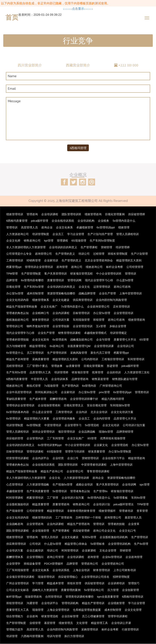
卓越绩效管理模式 (95, 333)
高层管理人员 (29, 227)
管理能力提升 (15, 629)
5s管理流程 (92, 425)
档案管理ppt (14, 267)
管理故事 (57, 366)
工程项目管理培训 (113, 359)
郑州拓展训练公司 (46, 392)
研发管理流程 (50, 616)
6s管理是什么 (15, 353)
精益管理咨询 (137, 458)
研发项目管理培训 (122, 491)
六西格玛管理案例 (32, 636)
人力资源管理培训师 (76, 478)
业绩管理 (35, 623)
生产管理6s (100, 491)
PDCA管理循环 (54, 564)
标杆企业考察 (115, 267)
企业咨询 (32, 616)
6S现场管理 (79, 241)
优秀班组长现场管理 (113, 438)
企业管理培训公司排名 (95, 577)
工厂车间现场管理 (18, 570)
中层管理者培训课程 (94, 465)
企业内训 (81, 412)
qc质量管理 (73, 366)
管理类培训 (142, 392)
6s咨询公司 (57, 346)
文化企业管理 (108, 551)
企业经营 (58, 458)
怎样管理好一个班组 (88, 518)
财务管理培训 (41, 320)
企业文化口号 (127, 531)
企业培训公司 (126, 346)
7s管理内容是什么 (72, 307)
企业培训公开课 (121, 623)
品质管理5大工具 (40, 373)
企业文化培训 (111, 425)
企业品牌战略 (87, 432)
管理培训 (12, 227)
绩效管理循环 (107, 511)
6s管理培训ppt (106, 227)
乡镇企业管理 (118, 326)
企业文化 (84, 287)
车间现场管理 (81, 320)
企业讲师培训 (116, 584)
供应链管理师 (137, 214)
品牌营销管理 (125, 432)
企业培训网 (129, 485)
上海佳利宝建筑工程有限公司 (77, 201)
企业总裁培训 (35, 551)
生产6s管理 (141, 544)
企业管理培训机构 (119, 544)
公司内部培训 (90, 359)
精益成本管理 (55, 584)
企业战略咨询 (15, 524)
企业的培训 (114, 373)
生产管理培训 (140, 537)
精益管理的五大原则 (129, 260)
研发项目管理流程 (81, 274)
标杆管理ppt (14, 597)
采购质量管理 (41, 359)
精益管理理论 (38, 346)
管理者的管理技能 (18, 340)
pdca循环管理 (40, 221)
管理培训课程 (35, 452)
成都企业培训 (84, 485)
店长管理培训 (121, 307)
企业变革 (134, 524)
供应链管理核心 (68, 577)
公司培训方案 (61, 320)
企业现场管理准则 (49, 405)
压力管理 (113, 590)
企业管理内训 (35, 438)
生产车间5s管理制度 (102, 241)
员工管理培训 (35, 353)
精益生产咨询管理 (18, 359)
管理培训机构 (70, 603)
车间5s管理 (89, 537)
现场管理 (38, 610)
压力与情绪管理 (16, 346)
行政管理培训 (130, 629)
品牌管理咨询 (80, 379)
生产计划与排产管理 (100, 234)
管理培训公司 (15, 326)
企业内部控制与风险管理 (111, 300)
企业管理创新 (61, 326)
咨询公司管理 (55, 557)
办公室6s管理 (87, 392)
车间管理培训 (136, 359)
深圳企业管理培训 (43, 432)
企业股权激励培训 (18, 504)
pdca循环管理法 (123, 504)
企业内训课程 (61, 313)
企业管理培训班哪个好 (84, 399)
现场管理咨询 (33, 597)
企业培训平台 (50, 603)
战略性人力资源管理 (45, 590)
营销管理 (107, 247)
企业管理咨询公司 (113, 564)
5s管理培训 (60, 491)
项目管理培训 (67, 432)
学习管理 (38, 584)
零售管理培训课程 (98, 471)
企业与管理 (103, 340)
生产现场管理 (15, 511)
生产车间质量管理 (38, 491)
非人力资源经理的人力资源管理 (26, 247)
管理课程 (62, 241)
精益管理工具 (99, 623)
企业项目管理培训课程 (20, 577)
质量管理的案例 (71, 590)
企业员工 (58, 234)
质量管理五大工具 (18, 610)
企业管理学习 (73, 425)
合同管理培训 (54, 597)
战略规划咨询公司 (81, 340)
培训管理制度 (41, 234)
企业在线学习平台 (113, 458)
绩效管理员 (66, 623)
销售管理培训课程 (69, 333)
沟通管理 (32, 603)
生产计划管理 (139, 254)
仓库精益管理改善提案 (87, 610)
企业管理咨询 (35, 524)
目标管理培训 (81, 313)
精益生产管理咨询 (78, 524)
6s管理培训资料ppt (50, 445)
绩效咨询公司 (94, 267)
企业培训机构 (86, 221)
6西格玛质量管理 (17, 221)
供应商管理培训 (83, 300)
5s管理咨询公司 (94, 590)
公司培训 (35, 544)
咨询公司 (77, 267)
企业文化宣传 (41, 340)
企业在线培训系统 (63, 221)
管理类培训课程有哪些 (80, 597)
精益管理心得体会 (76, 544)
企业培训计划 (102, 504)
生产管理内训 (70, 386)
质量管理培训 (56, 280)
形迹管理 (112, 366)
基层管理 (50, 623)
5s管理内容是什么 (124, 221)
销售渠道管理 (100, 379)
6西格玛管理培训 (133, 597)
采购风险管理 (79, 353)
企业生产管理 (107, 293)
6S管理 (144, 340)
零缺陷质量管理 (16, 399)
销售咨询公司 (32, 241)
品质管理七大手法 (125, 419)
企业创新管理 (131, 590)
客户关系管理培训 (56, 274)
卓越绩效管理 (85, 227)
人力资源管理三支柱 (137, 373)
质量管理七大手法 (125, 340)
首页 (12, 17)
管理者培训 (126, 511)
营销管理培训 (90, 458)
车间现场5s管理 (120, 405)
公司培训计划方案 (134, 425)
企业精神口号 (41, 313)
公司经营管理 (135, 267)
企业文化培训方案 (122, 412)
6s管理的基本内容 (18, 412)
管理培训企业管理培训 (39, 267)
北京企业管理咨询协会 (99, 260)
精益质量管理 (41, 504)
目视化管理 (13, 287)
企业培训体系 (60, 379)
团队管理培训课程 (18, 531)
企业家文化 (101, 445)
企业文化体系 (64, 227)
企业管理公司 (75, 471)
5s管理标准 (98, 544)
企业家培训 (51, 260)
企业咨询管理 (134, 557)
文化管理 (82, 623)
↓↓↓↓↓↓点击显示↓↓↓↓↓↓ (78, 9)
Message (78, 119)
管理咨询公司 (90, 564)
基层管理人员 (133, 518)
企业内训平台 (41, 458)
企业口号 (73, 458)
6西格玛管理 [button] (78, 148)
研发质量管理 (97, 452)
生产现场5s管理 (62, 485)
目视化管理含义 (74, 405)
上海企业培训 (81, 570)
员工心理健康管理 (93, 616)
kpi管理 (49, 241)
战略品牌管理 (87, 293)
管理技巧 (134, 584)
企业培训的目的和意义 (63, 247)
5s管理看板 (121, 498)
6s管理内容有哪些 (32, 280)
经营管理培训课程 (18, 458)
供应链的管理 (15, 438)
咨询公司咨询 (122, 287)
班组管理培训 (15, 603)
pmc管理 (104, 392)
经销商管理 (34, 260)
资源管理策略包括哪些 (61, 293)
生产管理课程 (89, 247)
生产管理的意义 (65, 254)
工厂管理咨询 (64, 518)
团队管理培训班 (71, 214)
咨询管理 (62, 267)
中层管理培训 (53, 425)
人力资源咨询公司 (18, 234)
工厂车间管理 (55, 438)
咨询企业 (47, 227)
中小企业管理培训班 (109, 274)
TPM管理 (12, 274)
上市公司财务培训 (125, 570)
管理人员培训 (50, 537)
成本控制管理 (35, 293)
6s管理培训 (13, 419)
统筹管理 (98, 373)
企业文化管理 (133, 610)
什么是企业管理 (42, 412)
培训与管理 (54, 636)
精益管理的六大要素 (37, 419)
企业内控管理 (102, 419)
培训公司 (84, 254)
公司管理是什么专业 (19, 254)
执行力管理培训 (74, 636)
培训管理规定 (118, 333)
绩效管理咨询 (93, 214)
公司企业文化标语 (18, 590)
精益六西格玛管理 (113, 399)
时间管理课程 (15, 498)
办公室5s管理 (15, 293)
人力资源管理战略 (38, 485)
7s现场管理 (51, 386)
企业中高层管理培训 (19, 392)
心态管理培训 (15, 485)
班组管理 (99, 320)
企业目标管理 (70, 616)
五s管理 (101, 326)
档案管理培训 (35, 498)
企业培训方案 (15, 551)
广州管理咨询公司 (111, 386)
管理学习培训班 (75, 452)
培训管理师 (123, 247)
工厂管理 (53, 498)
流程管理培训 (15, 366)
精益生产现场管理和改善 (22, 307)
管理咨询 (32, 214)
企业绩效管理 (116, 603)
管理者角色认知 (80, 491)
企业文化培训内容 (18, 300)
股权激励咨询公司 (18, 320)
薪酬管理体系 (15, 557)
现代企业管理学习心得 (99, 280)
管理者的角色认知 (18, 313)
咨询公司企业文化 (104, 531)
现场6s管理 (106, 432)
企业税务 (103, 221)
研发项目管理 (80, 373)
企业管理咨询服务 (64, 419)
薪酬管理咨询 (58, 399)
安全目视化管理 (97, 405)
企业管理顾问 (35, 557)
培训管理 (12, 636)
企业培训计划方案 (73, 498)
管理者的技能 (116, 524)
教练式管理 (34, 386)
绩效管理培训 (15, 214)
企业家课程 (89, 551)
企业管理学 (13, 564)
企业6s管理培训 (112, 557)
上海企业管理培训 (58, 610)
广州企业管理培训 (18, 584)
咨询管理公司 (43, 254)
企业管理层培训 (123, 313)
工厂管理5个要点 (37, 366)
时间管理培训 (70, 551)
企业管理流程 (120, 445)
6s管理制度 (34, 425)
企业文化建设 (61, 300)
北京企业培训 (99, 412)
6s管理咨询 (60, 340)
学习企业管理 (76, 234)
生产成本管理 (38, 399)
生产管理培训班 (57, 353)
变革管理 (142, 511)
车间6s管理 (138, 498)
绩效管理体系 (41, 300)
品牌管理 (12, 280)
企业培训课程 (50, 214)
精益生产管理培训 (93, 603)
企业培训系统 (61, 570)
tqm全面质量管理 (108, 597)
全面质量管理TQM (79, 346)
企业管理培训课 (104, 346)
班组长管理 (74, 584)
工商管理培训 (15, 260)
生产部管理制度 (31, 274)
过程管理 (99, 254)
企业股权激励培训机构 (114, 537)
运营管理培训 (102, 287)
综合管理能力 (15, 616)
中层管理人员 (39, 379)
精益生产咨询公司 (52, 471)
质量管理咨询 (61, 504)
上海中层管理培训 (131, 293)
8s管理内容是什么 (99, 498)
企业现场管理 (41, 531)
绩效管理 (124, 227)
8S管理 (92, 438)
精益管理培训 (55, 511)
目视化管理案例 (115, 214)
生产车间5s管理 (34, 287)
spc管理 (145, 485)
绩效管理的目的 (42, 518)
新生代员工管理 (100, 353)
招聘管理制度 (121, 577)
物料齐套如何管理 (38, 326)
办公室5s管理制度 (120, 452)
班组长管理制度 (118, 254)
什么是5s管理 (125, 280)
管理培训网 (74, 280)
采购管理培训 (90, 629)
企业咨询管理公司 (98, 307)
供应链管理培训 (95, 584)
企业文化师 (13, 241)
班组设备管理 (32, 564)
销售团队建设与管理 (125, 379)
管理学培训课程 (118, 616)
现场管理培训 (46, 577)
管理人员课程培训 (127, 234)
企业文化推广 (49, 307)
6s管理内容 (89, 386)
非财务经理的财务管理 (81, 511)
